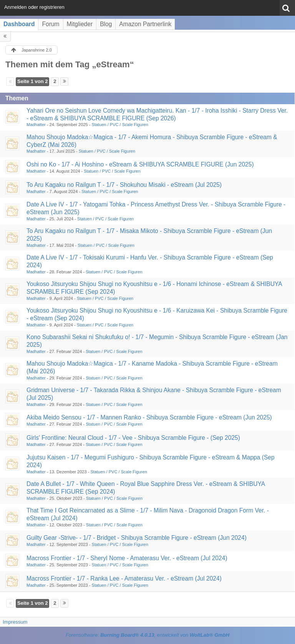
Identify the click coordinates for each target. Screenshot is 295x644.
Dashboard (19, 24)
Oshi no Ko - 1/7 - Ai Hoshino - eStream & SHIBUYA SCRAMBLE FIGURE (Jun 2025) (140, 164)
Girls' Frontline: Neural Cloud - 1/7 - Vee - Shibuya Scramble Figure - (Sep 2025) (133, 438)
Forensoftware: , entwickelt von (147, 635)
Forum (51, 24)
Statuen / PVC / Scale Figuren (120, 125)
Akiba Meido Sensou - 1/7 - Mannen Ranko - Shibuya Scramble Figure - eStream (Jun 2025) (149, 417)
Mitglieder (80, 24)
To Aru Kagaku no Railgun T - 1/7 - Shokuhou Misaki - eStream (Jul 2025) (124, 185)
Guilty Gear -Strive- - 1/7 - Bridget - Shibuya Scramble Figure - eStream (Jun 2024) (137, 538)
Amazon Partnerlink (145, 24)
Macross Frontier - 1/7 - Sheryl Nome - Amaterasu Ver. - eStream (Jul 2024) (127, 558)
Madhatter (36, 125)
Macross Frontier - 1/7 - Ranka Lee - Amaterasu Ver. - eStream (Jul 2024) (124, 578)
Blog (106, 24)
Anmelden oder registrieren (34, 7)
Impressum (15, 622)
